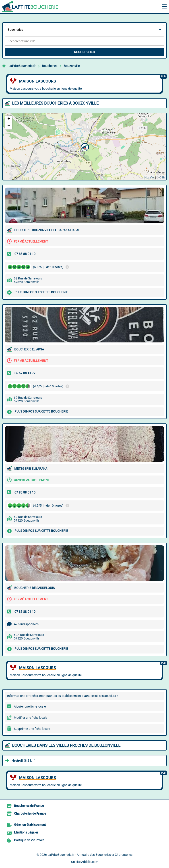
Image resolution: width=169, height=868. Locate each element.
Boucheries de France (29, 806)
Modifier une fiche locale (30, 718)
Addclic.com (90, 862)
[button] (84, 147)
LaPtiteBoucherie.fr (22, 66)
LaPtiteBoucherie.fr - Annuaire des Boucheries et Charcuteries (90, 855)
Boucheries (50, 66)
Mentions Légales (26, 832)
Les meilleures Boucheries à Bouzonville (55, 103)
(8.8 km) (24, 761)
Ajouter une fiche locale (30, 706)
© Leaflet (149, 178)
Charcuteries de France (30, 813)
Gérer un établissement (30, 825)
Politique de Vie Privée (29, 840)
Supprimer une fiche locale (32, 729)
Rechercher (84, 52)
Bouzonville (72, 66)
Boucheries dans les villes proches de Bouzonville (66, 745)
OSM (162, 178)
